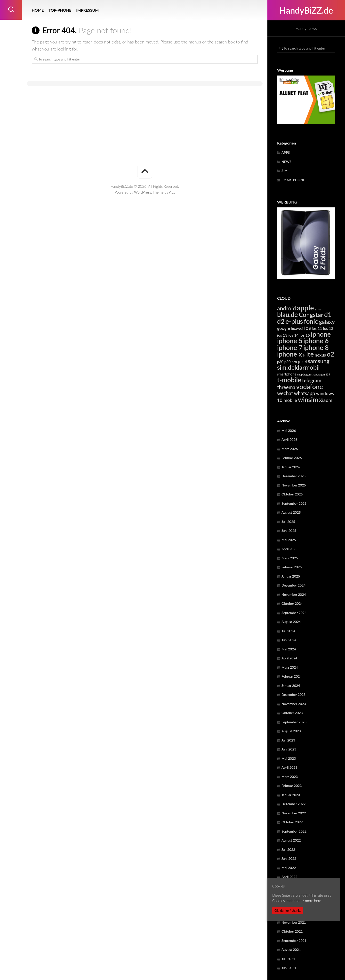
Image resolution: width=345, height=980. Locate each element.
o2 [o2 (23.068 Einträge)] (331, 354)
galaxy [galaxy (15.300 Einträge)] (327, 322)
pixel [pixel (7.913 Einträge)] (302, 361)
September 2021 (294, 941)
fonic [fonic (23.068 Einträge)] (311, 321)
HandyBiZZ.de (306, 10)
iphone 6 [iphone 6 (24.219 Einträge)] (316, 341)
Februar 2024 (292, 676)
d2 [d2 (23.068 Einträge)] (281, 321)
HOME (38, 10)
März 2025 (290, 558)
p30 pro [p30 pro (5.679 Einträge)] (291, 362)
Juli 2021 (288, 959)
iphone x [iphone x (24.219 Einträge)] (290, 354)
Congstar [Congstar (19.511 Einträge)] (311, 315)
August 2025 (291, 512)
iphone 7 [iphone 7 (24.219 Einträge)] (290, 347)
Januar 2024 (291, 686)
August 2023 (291, 731)
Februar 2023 (292, 786)
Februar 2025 (292, 567)
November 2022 (294, 813)
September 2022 (294, 831)
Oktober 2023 (292, 713)
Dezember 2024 (293, 585)
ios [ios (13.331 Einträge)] (307, 328)
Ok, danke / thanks (288, 911)
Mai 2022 (289, 868)
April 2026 (289, 439)
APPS (286, 152)
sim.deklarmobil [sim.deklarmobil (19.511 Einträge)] (298, 367)
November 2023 (294, 704)
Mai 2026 (289, 430)
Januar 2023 (291, 795)
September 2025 (294, 503)
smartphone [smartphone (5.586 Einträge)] (287, 374)
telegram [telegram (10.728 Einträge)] (312, 380)
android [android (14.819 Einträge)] (286, 308)
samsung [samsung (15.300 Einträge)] (318, 361)
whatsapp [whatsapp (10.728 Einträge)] (304, 393)
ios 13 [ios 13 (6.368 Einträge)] (282, 335)
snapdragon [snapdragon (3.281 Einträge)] (304, 374)
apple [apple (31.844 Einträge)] (305, 308)
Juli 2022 (288, 849)
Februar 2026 (292, 458)
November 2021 (294, 922)
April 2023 (289, 767)
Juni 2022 (289, 858)
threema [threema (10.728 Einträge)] (286, 387)
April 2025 (289, 549)
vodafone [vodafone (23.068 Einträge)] (310, 387)
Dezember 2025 (293, 476)
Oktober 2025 (292, 494)
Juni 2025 (289, 531)
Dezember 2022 (293, 804)
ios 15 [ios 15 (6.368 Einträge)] (305, 335)
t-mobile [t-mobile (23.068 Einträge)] (289, 380)
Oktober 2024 (292, 603)
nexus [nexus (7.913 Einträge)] (320, 355)
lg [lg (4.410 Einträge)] (304, 355)
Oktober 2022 (292, 822)
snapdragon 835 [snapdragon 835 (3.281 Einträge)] (321, 374)
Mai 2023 (289, 758)
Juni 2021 (289, 968)
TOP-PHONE (60, 10)
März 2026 (290, 449)
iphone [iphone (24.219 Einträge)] (321, 334)
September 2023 (294, 722)
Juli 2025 (288, 522)
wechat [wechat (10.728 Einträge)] (285, 393)
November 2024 (294, 594)
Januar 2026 (291, 467)
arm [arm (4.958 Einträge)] (318, 309)
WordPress (143, 192)
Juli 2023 (288, 740)
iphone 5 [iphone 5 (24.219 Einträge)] (290, 341)
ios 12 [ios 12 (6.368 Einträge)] (328, 328)
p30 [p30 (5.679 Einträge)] (280, 362)
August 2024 (291, 622)
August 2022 (291, 840)
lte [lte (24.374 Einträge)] (310, 354)
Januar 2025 (291, 576)
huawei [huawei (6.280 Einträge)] (297, 328)
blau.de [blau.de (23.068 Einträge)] (287, 315)
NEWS (286, 162)
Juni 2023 (289, 749)
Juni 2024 (289, 640)
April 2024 (289, 658)
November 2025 (294, 485)
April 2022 (289, 877)
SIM (285, 171)
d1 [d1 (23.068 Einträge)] (328, 315)
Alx (171, 192)
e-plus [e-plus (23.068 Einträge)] (294, 321)
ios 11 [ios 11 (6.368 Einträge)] (317, 328)
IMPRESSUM (87, 10)
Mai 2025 (289, 540)
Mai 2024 (289, 649)
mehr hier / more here (304, 901)
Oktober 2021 (292, 931)
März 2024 (290, 667)
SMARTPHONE (293, 180)
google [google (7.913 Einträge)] (284, 328)
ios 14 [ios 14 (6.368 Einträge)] (293, 335)
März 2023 (290, 777)
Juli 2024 (288, 631)
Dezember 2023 (293, 695)
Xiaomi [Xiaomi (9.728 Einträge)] (326, 400)
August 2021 (291, 950)
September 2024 (294, 613)
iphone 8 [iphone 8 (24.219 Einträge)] (316, 347)
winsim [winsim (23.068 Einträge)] (308, 400)
